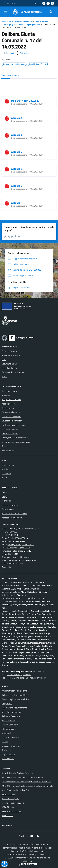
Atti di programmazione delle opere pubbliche (22, 24)
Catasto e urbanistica (11, 412)
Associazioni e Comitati (12, 518)
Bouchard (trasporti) (10, 799)
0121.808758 (12, 535)
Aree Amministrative (11, 355)
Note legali (6, 733)
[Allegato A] (7, 118)
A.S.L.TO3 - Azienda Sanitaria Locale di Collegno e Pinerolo (27, 786)
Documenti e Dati (9, 364)
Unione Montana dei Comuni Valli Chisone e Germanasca (26, 782)
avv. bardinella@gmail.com (19, 675)
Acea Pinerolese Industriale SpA (16, 790)
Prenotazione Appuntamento (14, 708)
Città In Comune (33, 851)
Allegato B (17, 135)
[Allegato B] (7, 135)
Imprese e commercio (11, 429)
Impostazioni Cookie (10, 737)
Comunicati (6, 473)
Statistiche (6, 750)
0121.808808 (11, 532)
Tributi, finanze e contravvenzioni (16, 442)
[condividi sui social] (8, 53)
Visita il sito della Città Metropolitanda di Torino (22, 777)
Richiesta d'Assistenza (11, 716)
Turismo (5, 446)
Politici (4, 376)
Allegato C (17, 152)
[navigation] (5, 12)
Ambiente (6, 395)
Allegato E (17, 186)
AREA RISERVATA (27, 864)
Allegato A (17, 118)
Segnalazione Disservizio (12, 712)
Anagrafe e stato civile (11, 399)
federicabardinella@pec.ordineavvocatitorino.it (26, 678)
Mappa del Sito (8, 754)
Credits (5, 742)
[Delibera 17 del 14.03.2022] (7, 101)
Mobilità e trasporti (10, 433)
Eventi (4, 492)
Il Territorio (6, 501)
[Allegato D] (7, 169)
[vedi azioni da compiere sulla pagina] (22, 53)
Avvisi (4, 478)
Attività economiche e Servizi (14, 513)
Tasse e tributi (8, 465)
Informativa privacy (10, 729)
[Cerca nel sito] (51, 12)
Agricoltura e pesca (10, 391)
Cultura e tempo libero (11, 416)
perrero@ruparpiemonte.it (19, 548)
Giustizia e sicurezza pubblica (14, 425)
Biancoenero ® (21, 858)
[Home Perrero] (26, 12)
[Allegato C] (7, 152)
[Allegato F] (7, 203)
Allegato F (17, 203)
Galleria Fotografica (10, 505)
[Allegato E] (7, 186)
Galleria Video (8, 509)
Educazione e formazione (12, 421)
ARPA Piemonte (9, 807)
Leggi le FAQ (7, 703)
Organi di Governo (9, 351)
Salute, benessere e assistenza (15, 438)
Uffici (4, 359)
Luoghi (4, 496)
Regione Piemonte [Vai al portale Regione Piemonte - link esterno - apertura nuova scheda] (10, 3)
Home (4, 22)
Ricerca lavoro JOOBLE (12, 811)
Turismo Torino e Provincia (13, 803)
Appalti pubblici (8, 404)
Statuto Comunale (10, 725)
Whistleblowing (8, 759)
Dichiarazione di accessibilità (14, 695)
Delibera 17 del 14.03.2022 (25, 101)
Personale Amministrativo (13, 372)
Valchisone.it (7, 816)
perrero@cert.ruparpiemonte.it (20, 544)
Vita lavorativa (8, 450)
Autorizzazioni (8, 408)
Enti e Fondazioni (9, 368)
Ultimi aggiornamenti (11, 746)
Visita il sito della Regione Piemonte (17, 773)
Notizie (5, 469)
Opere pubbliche (41, 22)
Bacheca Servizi (8, 720)
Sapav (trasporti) (9, 794)
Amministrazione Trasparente (20, 22)
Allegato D (17, 169)
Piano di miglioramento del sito (15, 699)
